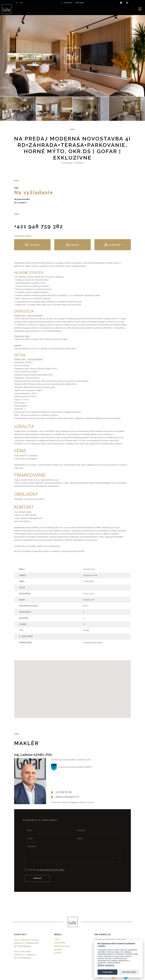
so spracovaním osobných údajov (51, 870)
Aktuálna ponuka (62, 946)
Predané (58, 949)
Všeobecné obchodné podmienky (110, 939)
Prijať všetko (107, 972)
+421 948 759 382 (39, 226)
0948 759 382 (80, 3)
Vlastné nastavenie (106, 965)
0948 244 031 (68, 3)
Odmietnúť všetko (129, 972)
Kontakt (58, 953)
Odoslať (37, 878)
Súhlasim (47, 870)
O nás (57, 939)
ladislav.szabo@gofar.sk (67, 797)
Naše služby (60, 943)
